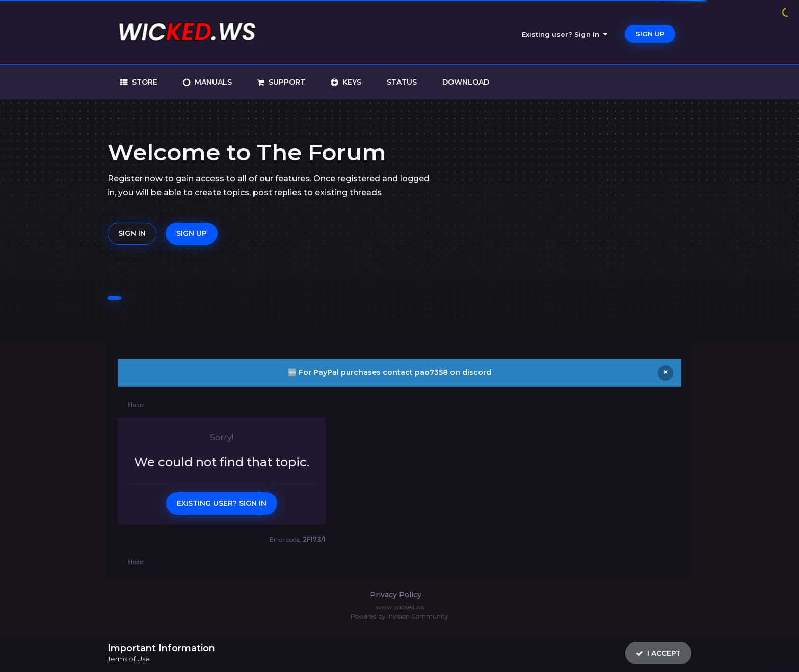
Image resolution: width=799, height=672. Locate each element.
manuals (212, 82)
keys (351, 82)
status (402, 82)
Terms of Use (129, 659)
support (286, 82)
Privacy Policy (396, 595)
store (144, 82)
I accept (658, 653)
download (466, 82)
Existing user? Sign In (565, 34)
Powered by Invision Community (400, 616)
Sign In (132, 233)
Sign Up (650, 34)
